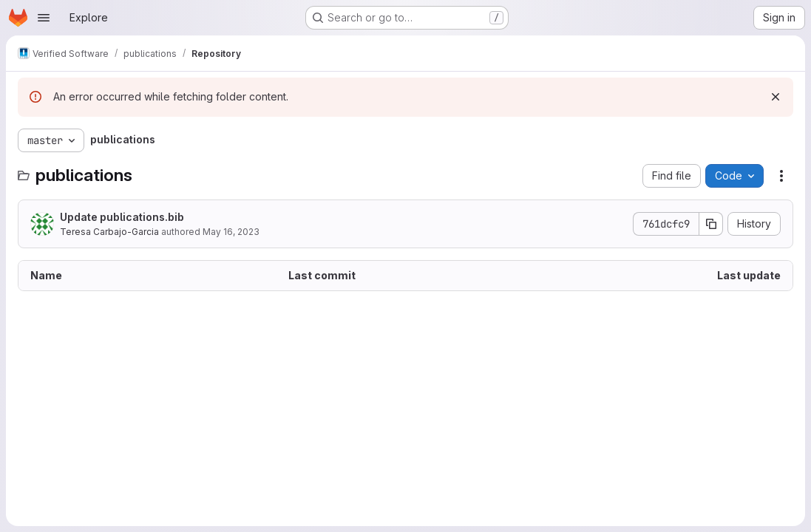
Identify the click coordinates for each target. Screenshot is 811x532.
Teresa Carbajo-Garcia (109, 232)
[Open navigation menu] (44, 18)
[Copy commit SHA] (711, 224)
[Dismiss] (776, 97)
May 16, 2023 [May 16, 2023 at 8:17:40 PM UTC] (231, 232)
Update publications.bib (122, 217)
